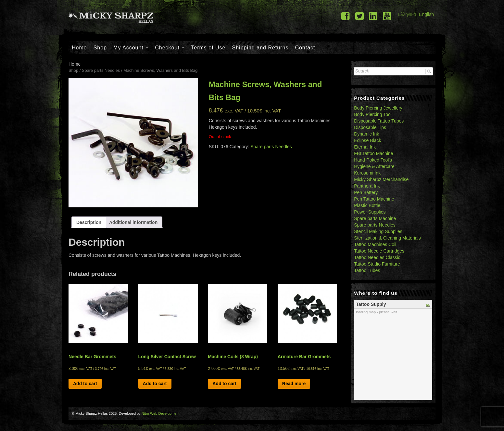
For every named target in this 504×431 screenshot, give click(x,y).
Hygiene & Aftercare (374, 166)
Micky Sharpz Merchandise (381, 179)
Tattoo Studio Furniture (377, 264)
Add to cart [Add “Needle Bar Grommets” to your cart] (85, 384)
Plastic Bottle (367, 205)
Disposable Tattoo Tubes (379, 121)
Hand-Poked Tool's (373, 160)
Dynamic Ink (366, 134)
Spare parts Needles (101, 70)
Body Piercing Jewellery (378, 108)
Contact (305, 48)
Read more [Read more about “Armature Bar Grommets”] (294, 384)
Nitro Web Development (161, 413)
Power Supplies (370, 212)
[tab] (89, 222)
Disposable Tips (370, 127)
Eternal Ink (365, 147)
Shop (100, 48)
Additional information (133, 222)
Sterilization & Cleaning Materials (387, 238)
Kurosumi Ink (367, 173)
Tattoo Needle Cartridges (379, 251)
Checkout (170, 48)
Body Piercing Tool (373, 114)
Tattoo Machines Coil (375, 244)
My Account (131, 48)
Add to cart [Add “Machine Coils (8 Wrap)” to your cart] (224, 384)
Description (89, 222)
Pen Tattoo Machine (374, 199)
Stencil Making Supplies (378, 231)
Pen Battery (366, 192)
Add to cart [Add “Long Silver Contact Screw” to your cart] (155, 384)
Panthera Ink (367, 186)
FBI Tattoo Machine (373, 153)
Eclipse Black (367, 140)
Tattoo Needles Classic (377, 257)
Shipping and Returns (260, 48)
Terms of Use (208, 48)
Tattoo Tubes (367, 270)
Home (79, 48)
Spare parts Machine (375, 218)
